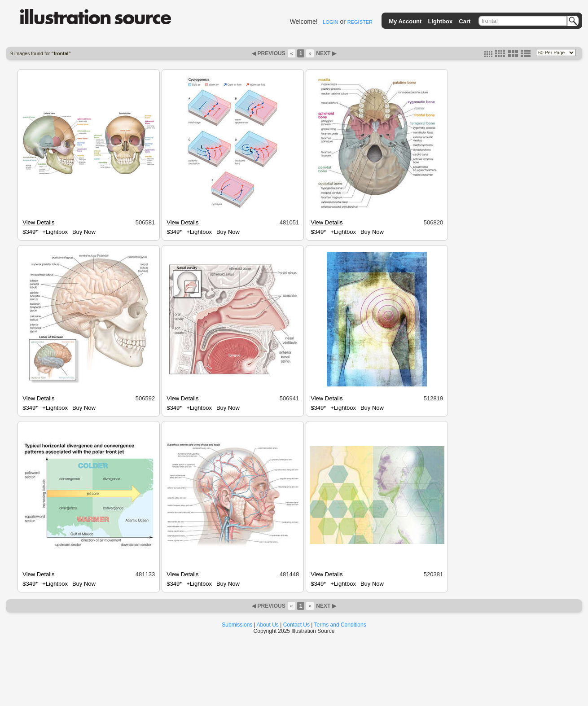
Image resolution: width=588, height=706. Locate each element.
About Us (268, 625)
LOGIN (330, 22)
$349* (30, 232)
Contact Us (296, 625)
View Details (38, 222)
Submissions (237, 625)
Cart (465, 21)
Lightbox (440, 21)
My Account (405, 21)
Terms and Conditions (340, 625)
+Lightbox (55, 232)
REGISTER (360, 22)
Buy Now (84, 232)
